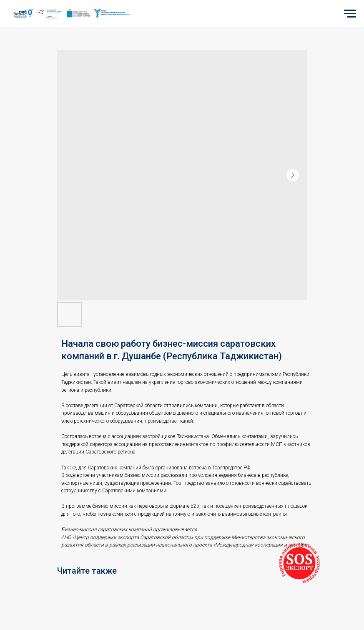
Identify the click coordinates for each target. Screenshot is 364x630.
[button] (299, 563)
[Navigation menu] (350, 14)
